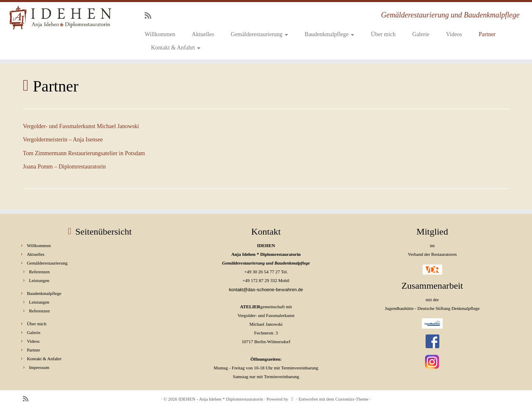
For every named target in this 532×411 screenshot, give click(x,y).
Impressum (39, 367)
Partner (487, 34)
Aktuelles (203, 34)
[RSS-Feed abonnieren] (151, 16)
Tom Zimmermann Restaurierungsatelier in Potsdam (84, 153)
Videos (454, 34)
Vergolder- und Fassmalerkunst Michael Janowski (81, 126)
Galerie (421, 34)
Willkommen (160, 34)
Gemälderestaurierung (259, 34)
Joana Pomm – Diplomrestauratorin (64, 167)
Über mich (383, 34)
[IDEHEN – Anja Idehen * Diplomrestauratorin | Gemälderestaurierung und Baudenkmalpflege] (61, 18)
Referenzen (39, 272)
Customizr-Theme (352, 399)
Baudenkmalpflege (329, 34)
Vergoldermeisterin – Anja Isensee (63, 140)
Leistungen (39, 280)
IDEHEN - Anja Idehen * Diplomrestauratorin (221, 399)
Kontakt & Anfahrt (176, 48)
